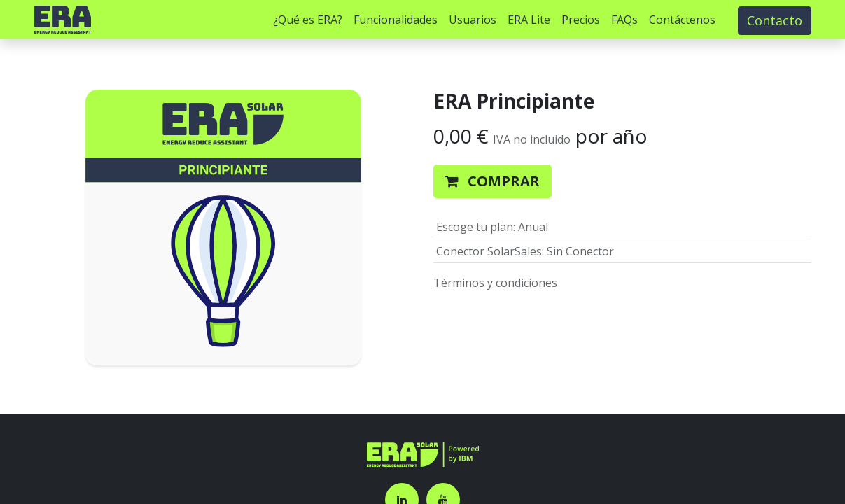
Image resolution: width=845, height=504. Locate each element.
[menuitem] (308, 20)
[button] (493, 181)
